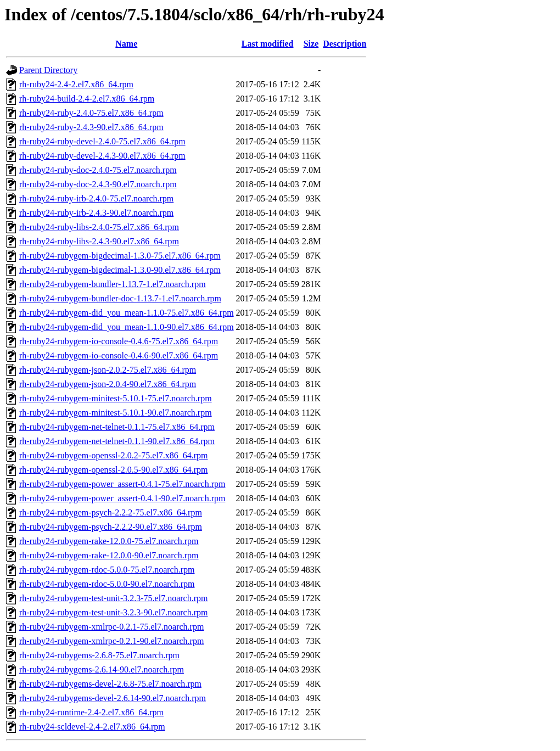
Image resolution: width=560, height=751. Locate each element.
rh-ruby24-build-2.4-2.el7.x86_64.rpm (87, 99)
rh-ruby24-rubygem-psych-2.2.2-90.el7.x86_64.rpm (111, 527)
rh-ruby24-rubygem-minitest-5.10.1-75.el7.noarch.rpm (116, 398)
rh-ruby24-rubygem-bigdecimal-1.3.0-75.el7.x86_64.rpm (120, 256)
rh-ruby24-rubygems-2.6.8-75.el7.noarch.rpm (99, 655)
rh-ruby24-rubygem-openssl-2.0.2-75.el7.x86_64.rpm (114, 455)
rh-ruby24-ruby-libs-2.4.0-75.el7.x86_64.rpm (99, 227)
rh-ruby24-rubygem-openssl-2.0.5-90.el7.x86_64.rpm (114, 470)
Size (311, 44)
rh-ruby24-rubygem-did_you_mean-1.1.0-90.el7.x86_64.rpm (127, 327)
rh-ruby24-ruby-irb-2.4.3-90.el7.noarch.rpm (96, 213)
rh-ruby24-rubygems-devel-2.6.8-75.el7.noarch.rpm (110, 684)
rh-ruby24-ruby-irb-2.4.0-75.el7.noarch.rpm (96, 198)
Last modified (268, 44)
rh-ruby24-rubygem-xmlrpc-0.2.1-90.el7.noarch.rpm (111, 641)
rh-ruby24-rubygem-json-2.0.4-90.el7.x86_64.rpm (108, 384)
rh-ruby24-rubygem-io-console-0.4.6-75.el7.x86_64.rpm (119, 341)
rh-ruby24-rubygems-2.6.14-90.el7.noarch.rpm (102, 669)
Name (126, 44)
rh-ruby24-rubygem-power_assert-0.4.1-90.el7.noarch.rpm (122, 498)
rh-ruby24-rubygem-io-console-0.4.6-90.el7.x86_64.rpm (119, 355)
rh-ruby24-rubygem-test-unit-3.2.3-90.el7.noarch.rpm (113, 612)
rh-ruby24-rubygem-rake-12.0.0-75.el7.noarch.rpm (109, 541)
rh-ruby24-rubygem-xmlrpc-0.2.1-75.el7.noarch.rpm (111, 627)
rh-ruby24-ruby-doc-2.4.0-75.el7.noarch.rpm (98, 170)
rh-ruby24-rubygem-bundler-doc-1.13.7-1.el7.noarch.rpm (120, 298)
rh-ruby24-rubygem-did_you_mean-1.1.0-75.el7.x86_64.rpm (127, 313)
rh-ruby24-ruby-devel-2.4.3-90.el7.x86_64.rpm (102, 156)
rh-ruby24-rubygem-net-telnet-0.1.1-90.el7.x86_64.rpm (117, 441)
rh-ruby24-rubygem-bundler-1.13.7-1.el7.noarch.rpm (113, 284)
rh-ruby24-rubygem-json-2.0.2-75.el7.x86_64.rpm (108, 370)
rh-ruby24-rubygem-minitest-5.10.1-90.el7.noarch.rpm (116, 413)
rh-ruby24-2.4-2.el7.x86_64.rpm (76, 84)
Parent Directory (48, 70)
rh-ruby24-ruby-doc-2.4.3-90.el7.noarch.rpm (98, 184)
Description (345, 44)
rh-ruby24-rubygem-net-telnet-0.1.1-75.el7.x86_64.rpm (117, 427)
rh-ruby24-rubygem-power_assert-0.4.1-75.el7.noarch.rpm (122, 484)
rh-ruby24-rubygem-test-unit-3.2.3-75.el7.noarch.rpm (113, 598)
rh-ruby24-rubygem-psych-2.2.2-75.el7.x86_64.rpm (111, 512)
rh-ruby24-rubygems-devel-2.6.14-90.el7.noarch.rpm (113, 698)
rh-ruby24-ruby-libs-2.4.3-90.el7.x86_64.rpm (99, 241)
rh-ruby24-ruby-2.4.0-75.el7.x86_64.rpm (91, 113)
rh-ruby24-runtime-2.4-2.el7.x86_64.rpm (91, 712)
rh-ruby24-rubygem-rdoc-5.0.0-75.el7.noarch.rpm (107, 570)
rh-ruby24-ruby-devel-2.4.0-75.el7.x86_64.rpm (102, 141)
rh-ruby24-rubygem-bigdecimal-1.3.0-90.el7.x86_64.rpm (120, 270)
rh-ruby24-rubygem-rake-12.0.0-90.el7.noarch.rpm (109, 555)
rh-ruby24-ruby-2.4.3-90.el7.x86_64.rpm (91, 127)
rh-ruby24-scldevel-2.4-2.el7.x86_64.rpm (92, 727)
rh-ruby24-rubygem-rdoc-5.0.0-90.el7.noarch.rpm (107, 584)
